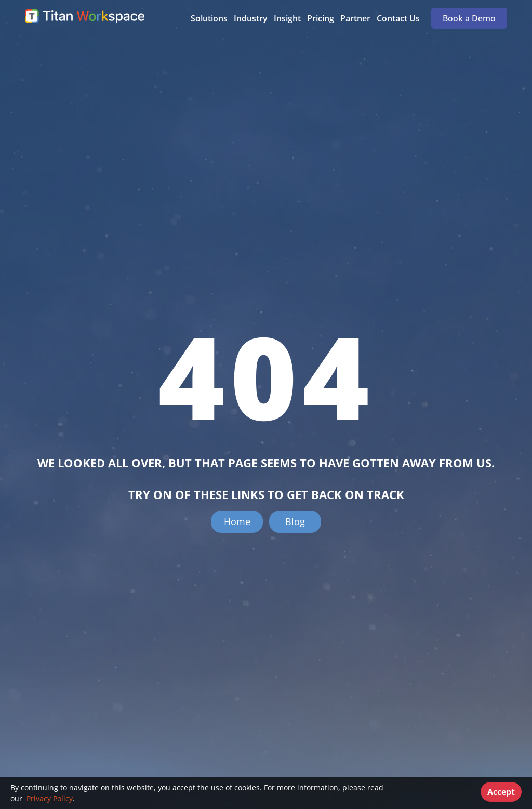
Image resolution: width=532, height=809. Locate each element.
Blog (295, 521)
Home (237, 521)
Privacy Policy (49, 798)
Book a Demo (469, 18)
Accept (501, 792)
